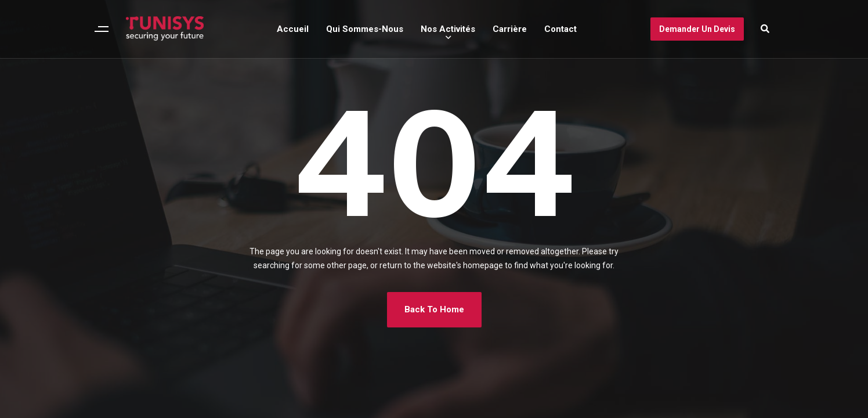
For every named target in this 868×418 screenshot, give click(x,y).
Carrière (510, 29)
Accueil (293, 29)
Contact (560, 29)
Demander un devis (697, 29)
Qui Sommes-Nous (365, 29)
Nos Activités (448, 29)
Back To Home (434, 309)
